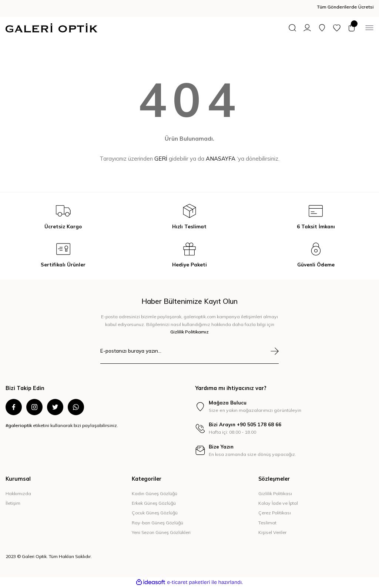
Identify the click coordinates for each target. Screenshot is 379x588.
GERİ (161, 159)
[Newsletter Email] (189, 355)
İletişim (13, 503)
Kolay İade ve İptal (278, 503)
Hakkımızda (18, 493)
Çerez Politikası (275, 513)
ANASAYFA (221, 159)
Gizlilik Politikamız (189, 332)
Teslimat (267, 523)
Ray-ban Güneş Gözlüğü (157, 523)
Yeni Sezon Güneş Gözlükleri (161, 533)
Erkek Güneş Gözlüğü (154, 503)
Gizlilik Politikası (275, 493)
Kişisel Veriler (272, 533)
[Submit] (275, 351)
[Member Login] (307, 28)
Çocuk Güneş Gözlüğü (155, 513)
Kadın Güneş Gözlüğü (155, 493)
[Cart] (352, 28)
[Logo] (51, 28)
